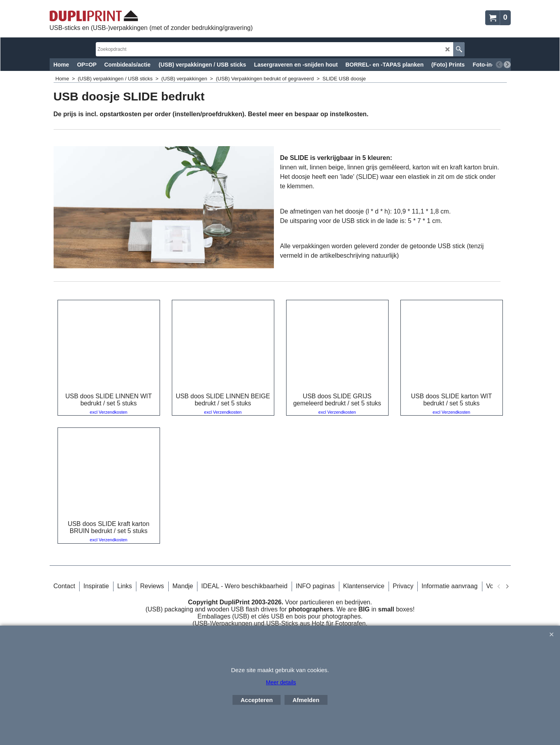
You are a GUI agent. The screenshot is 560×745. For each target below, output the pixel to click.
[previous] (499, 65)
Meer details (281, 682)
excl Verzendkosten (109, 412)
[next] (507, 65)
